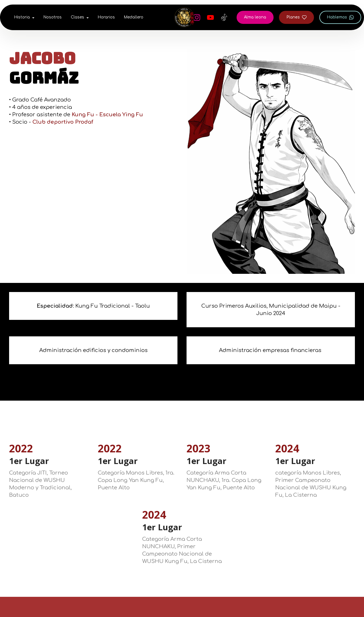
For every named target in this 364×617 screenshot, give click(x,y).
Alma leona (255, 17)
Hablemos (340, 17)
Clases (77, 17)
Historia (22, 17)
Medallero (134, 17)
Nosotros (53, 17)
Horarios (106, 17)
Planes (296, 17)
